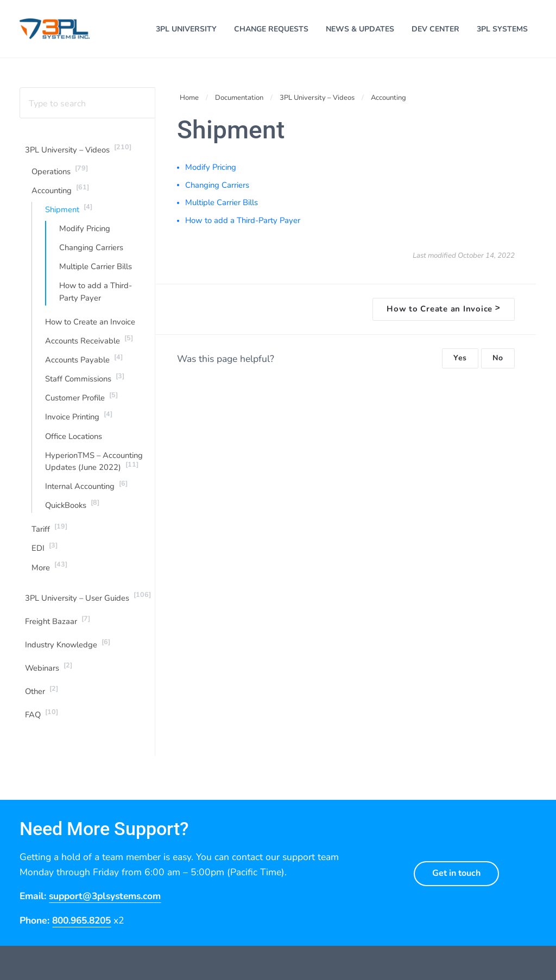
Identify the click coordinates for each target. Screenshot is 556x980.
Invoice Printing (79, 420)
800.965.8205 (84, 926)
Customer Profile (81, 401)
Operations (60, 173)
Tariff (49, 533)
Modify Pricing (85, 232)
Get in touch (456, 879)
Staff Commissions (85, 381)
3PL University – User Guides (88, 602)
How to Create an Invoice (90, 325)
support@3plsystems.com (107, 902)
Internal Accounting (86, 490)
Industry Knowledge (68, 649)
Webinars (49, 672)
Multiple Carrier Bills (96, 270)
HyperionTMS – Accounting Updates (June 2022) (94, 466)
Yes (460, 361)
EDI (45, 552)
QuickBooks (72, 509)
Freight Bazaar (58, 625)
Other (42, 696)
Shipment (69, 211)
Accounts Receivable (89, 343)
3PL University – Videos (78, 151)
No (498, 361)
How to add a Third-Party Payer (96, 295)
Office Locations (74, 441)
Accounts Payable (84, 362)
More (49, 571)
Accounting (60, 192)
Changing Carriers (91, 251)
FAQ (42, 720)
